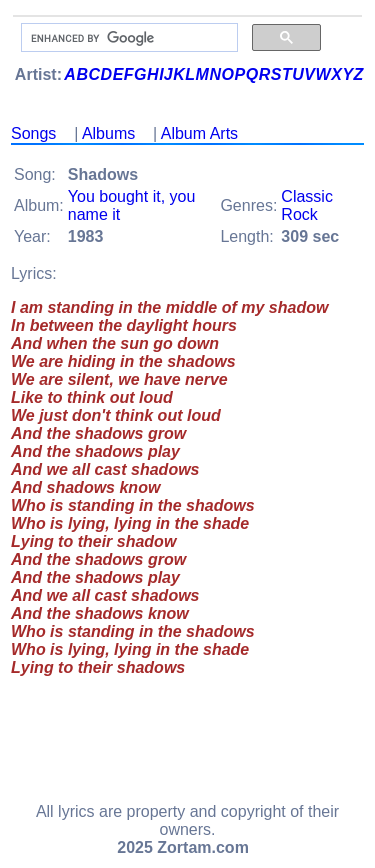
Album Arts (199, 133)
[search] (127, 38)
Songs (33, 133)
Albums (108, 133)
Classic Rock (307, 205)
